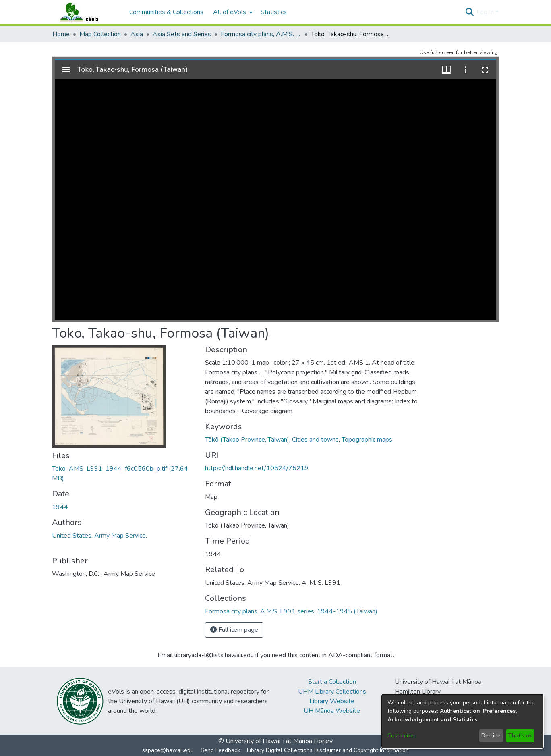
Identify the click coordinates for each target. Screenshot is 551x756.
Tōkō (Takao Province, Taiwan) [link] (247, 440)
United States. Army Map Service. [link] (99, 536)
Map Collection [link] (100, 34)
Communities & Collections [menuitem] (166, 12)
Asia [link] (137, 34)
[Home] (87, 12)
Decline (491, 736)
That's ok (520, 736)
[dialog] (462, 721)
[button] (469, 12)
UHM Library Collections (332, 692)
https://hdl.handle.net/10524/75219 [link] (257, 468)
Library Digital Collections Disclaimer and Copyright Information (328, 750)
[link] (291, 611)
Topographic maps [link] (367, 440)
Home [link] (61, 34)
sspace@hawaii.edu (168, 750)
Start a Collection (332, 682)
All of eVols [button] (230, 12)
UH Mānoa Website (332, 711)
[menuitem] (232, 12)
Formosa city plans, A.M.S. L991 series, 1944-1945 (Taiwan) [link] (261, 34)
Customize (401, 736)
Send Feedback (220, 750)
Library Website (332, 701)
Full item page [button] (234, 630)
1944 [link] (60, 507)
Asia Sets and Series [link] (182, 34)
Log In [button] (486, 12)
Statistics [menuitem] (274, 12)
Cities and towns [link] (315, 440)
